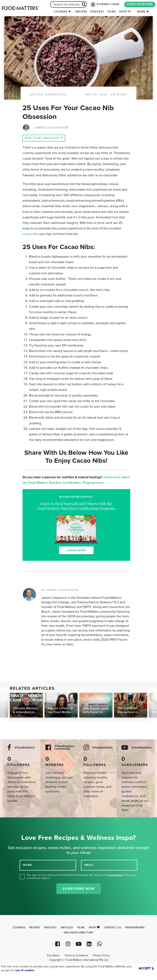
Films (112, 12)
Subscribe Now (79, 889)
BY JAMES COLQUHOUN (60, 590)
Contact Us (112, 927)
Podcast (97, 12)
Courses (61, 12)
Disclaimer (53, 955)
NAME (28, 865)
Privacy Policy (101, 955)
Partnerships (135, 927)
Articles (67, 927)
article (36, 95)
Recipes (81, 12)
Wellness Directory (79, 933)
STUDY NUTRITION (140, 4)
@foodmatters (25, 748)
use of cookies (25, 970)
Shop (125, 12)
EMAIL (89, 865)
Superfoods (56, 95)
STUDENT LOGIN (105, 4)
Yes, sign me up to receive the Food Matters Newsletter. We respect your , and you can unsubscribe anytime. (82, 877)
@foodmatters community (64, 748)
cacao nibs (30, 234)
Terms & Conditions (76, 955)
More (141, 12)
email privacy (115, 875)
